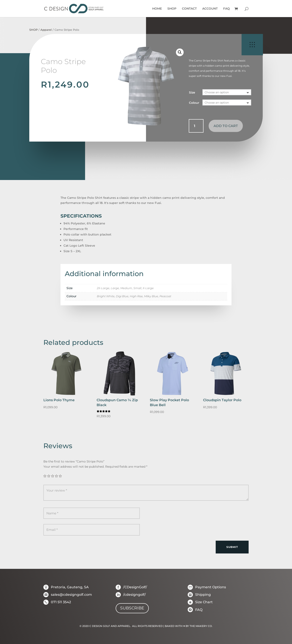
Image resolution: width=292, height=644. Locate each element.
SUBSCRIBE (132, 608)
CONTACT (189, 9)
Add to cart (226, 126)
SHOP (172, 9)
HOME (157, 9)
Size (192, 92)
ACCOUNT (210, 9)
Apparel (46, 30)
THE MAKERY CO (201, 626)
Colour (194, 103)
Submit (232, 547)
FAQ (226, 9)
